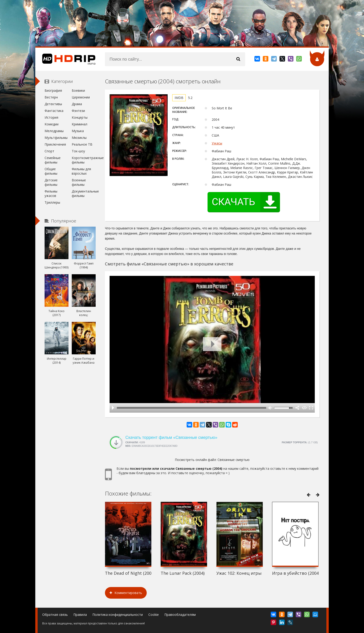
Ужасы (217, 143)
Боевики (78, 90)
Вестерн (51, 97)
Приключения (55, 144)
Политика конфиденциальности (118, 615)
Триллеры (52, 202)
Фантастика (54, 111)
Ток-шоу (78, 151)
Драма (77, 104)
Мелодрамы (54, 131)
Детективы (53, 104)
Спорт (49, 151)
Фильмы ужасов (51, 193)
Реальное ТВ (82, 144)
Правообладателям (180, 615)
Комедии (52, 124)
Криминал (80, 124)
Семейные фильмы (53, 160)
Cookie (154, 615)
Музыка (78, 131)
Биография (53, 90)
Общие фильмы (51, 171)
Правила (80, 615)
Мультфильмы (56, 138)
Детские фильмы (51, 182)
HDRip (65, 59)
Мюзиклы (79, 138)
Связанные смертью (234, 460)
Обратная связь (55, 615)
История (51, 117)
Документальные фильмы (84, 193)
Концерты (80, 117)
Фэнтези (78, 111)
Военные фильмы (79, 182)
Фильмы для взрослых (81, 171)
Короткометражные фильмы (84, 160)
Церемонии (81, 97)
